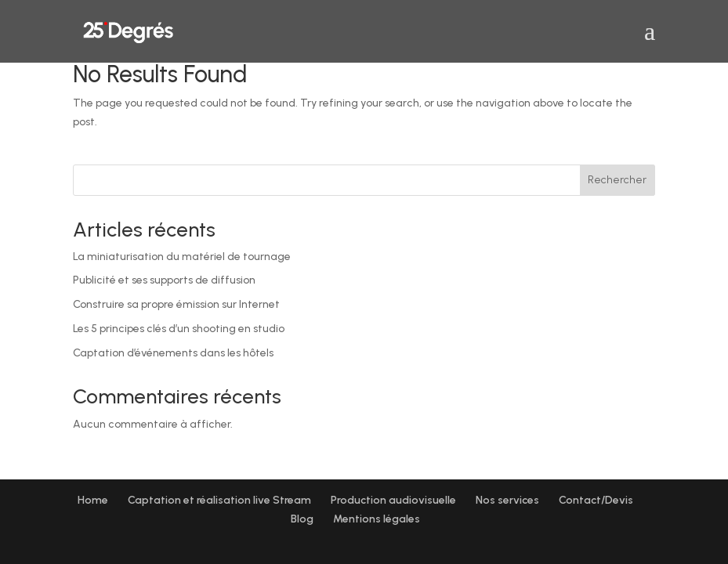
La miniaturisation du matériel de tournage (182, 257)
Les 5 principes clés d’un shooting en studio (179, 329)
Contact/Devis (596, 500)
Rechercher (617, 180)
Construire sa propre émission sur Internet (176, 304)
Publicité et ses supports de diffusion (164, 280)
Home (93, 500)
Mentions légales (377, 519)
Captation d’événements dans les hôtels (173, 353)
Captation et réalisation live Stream (219, 500)
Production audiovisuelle (393, 500)
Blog (302, 519)
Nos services (507, 500)
